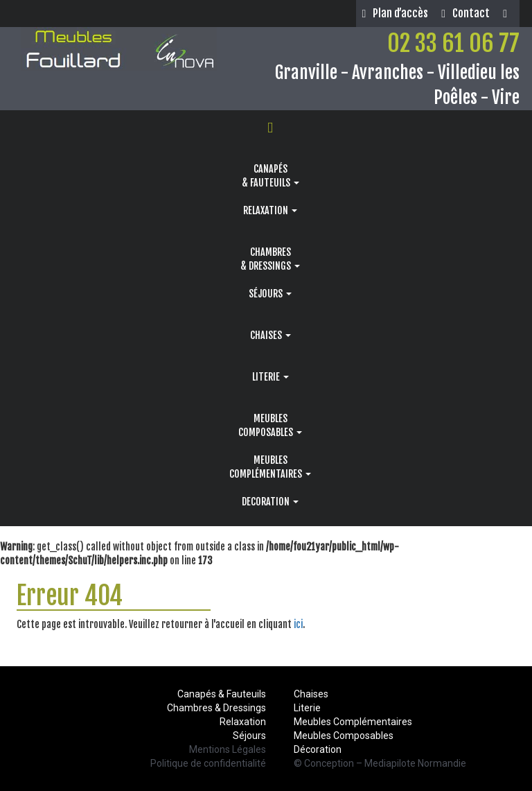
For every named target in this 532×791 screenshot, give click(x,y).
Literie (307, 708)
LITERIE (271, 377)
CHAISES (271, 335)
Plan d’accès (395, 13)
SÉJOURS (270, 294)
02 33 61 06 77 (453, 43)
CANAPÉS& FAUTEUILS (271, 176)
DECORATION (270, 502)
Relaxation (243, 722)
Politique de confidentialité (208, 763)
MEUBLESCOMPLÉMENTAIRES (270, 467)
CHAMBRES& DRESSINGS (270, 259)
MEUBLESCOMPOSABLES (270, 425)
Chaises (311, 694)
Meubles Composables (344, 736)
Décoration (318, 749)
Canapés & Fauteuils (222, 694)
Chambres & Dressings (216, 708)
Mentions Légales (228, 749)
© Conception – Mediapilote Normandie (380, 763)
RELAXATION (270, 210)
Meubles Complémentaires (353, 722)
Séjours (249, 736)
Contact (465, 13)
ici (298, 624)
